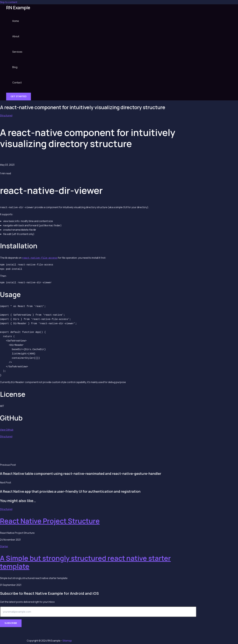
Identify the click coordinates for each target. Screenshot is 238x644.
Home (16, 21)
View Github (7, 429)
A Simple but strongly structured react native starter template (85, 561)
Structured (6, 115)
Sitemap (67, 641)
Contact (17, 83)
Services (17, 52)
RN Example (18, 8)
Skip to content (9, 2)
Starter (4, 545)
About (16, 36)
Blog (15, 67)
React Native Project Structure (50, 520)
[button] (19, 97)
